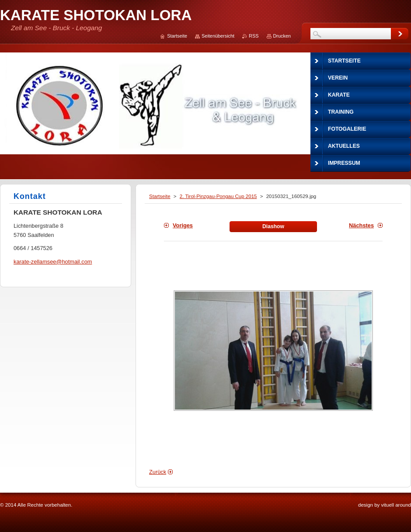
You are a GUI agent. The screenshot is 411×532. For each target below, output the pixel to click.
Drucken (282, 36)
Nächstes (361, 225)
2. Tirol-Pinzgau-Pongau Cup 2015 (218, 196)
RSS (254, 36)
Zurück (158, 472)
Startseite (160, 196)
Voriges (183, 225)
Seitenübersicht (218, 36)
